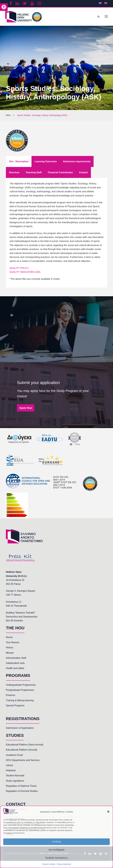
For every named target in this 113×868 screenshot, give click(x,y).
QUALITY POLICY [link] (19, 268)
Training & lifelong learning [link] (20, 700)
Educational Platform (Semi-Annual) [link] (25, 745)
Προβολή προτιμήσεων (57, 858)
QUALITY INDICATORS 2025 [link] (25, 272)
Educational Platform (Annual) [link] (22, 750)
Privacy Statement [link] (64, 864)
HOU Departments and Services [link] (23, 760)
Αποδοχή (57, 842)
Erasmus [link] (11, 695)
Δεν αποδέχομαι (56, 850)
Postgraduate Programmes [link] (20, 690)
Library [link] (9, 765)
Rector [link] (9, 637)
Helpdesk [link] (11, 770)
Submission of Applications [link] (20, 728)
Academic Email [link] (14, 755)
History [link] (10, 648)
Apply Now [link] (26, 408)
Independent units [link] (15, 663)
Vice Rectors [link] (13, 642)
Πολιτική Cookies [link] (49, 864)
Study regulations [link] (15, 781)
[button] (108, 812)
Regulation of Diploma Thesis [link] (21, 786)
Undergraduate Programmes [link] (21, 685)
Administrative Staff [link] (16, 658)
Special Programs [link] (15, 706)
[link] (4, 7)
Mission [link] (10, 653)
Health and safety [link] (15, 668)
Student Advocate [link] (15, 776)
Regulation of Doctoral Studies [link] (22, 791)
